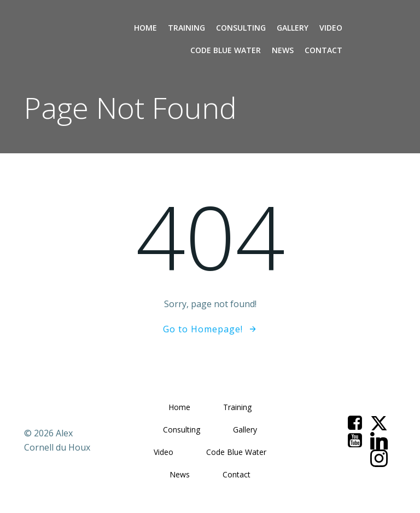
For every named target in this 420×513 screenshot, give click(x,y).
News (283, 50)
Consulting (241, 28)
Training (186, 28)
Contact (323, 50)
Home (145, 28)
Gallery (293, 28)
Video (331, 28)
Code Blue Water (226, 50)
